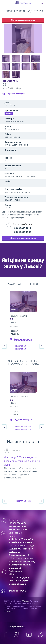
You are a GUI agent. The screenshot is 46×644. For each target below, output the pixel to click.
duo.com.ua (8, 611)
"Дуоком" (26, 601)
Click (4, 4)
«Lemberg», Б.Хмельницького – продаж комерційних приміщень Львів (22, 461)
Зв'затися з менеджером (23, 238)
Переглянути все (23, 346)
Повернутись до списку (23, 20)
